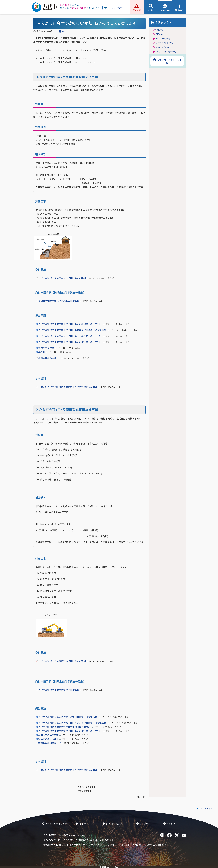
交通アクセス (84, 824)
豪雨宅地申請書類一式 (49, 358)
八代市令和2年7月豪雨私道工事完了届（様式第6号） (65, 727)
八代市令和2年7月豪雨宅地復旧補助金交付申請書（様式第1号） (70, 324)
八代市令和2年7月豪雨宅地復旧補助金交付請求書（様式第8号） (70, 342)
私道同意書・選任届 (48, 739)
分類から (159, 34)
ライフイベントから (164, 43)
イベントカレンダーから (166, 52)
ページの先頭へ (206, 809)
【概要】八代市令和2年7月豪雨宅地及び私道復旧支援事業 (67, 387)
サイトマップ (172, 824)
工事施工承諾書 (46, 348)
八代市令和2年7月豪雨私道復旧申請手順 (58, 690)
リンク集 (142, 824)
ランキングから (162, 47)
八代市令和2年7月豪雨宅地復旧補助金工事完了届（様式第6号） (70, 336)
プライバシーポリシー (55, 824)
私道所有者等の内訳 (48, 735)
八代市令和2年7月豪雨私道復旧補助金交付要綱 (62, 661)
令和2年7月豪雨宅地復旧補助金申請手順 (58, 301)
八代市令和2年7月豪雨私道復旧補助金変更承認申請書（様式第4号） (72, 723)
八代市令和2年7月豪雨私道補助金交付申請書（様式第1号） (68, 717)
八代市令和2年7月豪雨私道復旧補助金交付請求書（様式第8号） (70, 731)
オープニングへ (114, 8)
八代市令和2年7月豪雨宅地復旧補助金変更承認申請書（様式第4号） (72, 330)
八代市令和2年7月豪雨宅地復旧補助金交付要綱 (62, 278)
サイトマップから (163, 39)
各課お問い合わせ (113, 824)
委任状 (41, 352)
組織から (159, 30)
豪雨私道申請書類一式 (49, 743)
